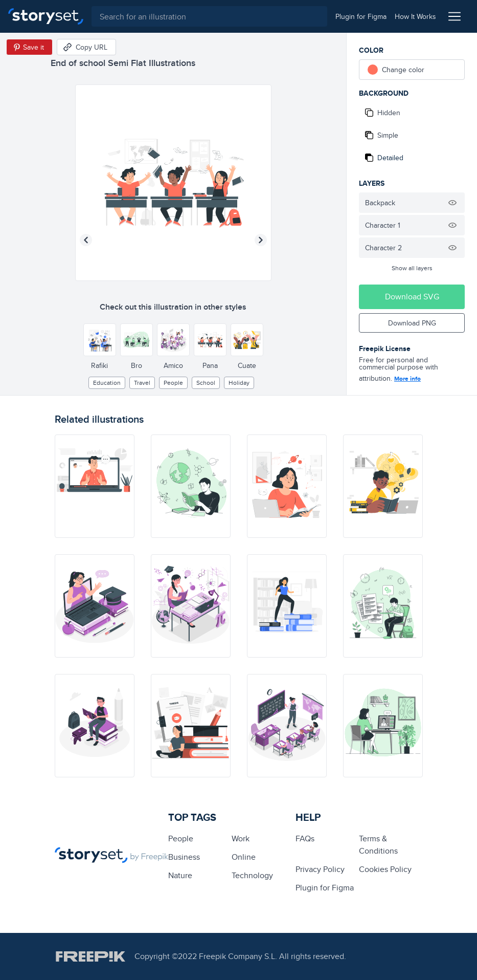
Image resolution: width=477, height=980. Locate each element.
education (107, 383)
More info (407, 379)
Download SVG (412, 297)
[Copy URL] (86, 47)
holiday (239, 383)
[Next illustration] (261, 240)
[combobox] (209, 16)
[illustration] (95, 486)
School (206, 383)
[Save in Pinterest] (29, 47)
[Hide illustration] (452, 203)
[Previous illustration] (86, 240)
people (173, 383)
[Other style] (100, 340)
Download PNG (412, 323)
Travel (142, 383)
